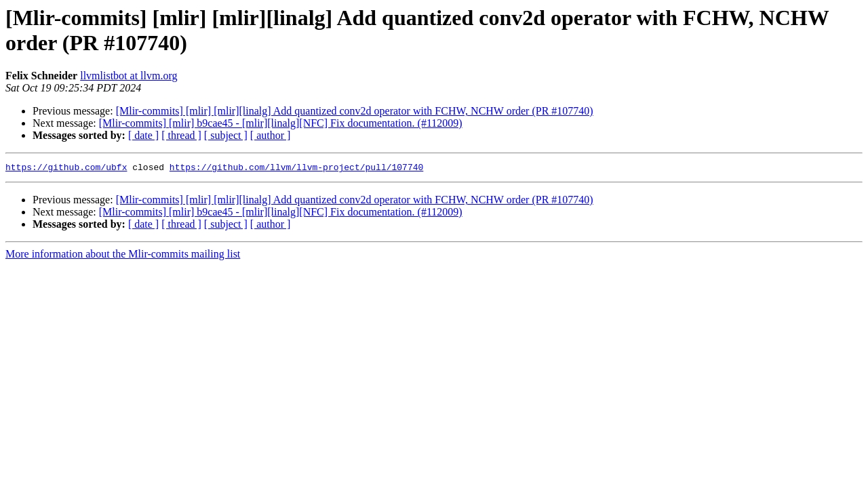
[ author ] (271, 135)
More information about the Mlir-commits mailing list (123, 256)
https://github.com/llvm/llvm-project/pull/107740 (296, 169)
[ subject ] (226, 135)
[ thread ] (181, 135)
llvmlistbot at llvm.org (129, 76)
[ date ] (143, 135)
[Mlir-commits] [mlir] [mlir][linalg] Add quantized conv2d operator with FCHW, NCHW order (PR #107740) (355, 111)
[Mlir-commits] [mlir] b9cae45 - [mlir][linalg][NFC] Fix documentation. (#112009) (281, 123)
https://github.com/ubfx (66, 169)
